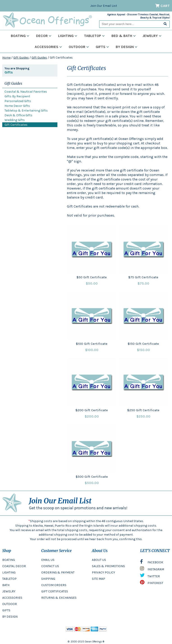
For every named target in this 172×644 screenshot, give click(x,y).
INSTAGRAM (152, 570)
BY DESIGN (10, 617)
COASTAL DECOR (14, 566)
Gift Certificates (16, 125)
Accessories (48, 47)
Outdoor (79, 47)
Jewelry (152, 36)
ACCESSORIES (12, 598)
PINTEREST (152, 583)
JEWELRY (9, 591)
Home (6, 58)
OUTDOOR (10, 604)
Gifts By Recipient (17, 96)
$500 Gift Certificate (92, 477)
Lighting (68, 36)
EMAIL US (48, 560)
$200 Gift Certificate (92, 410)
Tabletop (94, 36)
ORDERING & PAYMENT (58, 572)
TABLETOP (9, 579)
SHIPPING (48, 579)
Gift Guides (21, 58)
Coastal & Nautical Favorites (26, 92)
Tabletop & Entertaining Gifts (26, 111)
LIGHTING (9, 572)
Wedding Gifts (15, 120)
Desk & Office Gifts (18, 115)
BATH (6, 585)
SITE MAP (98, 579)
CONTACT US (50, 566)
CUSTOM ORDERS (54, 585)
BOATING (9, 560)
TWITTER (150, 576)
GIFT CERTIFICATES (55, 591)
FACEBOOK (152, 563)
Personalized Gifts (18, 101)
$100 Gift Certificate (92, 344)
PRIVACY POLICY (103, 572)
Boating (20, 36)
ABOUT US (99, 560)
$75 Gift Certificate (143, 277)
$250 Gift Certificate (143, 410)
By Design (127, 47)
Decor (44, 36)
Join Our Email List (104, 6)
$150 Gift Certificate (143, 344)
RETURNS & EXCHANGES (59, 598)
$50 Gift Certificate (92, 277)
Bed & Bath (124, 36)
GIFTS (6, 610)
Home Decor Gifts (17, 106)
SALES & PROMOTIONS (108, 566)
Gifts (102, 47)
